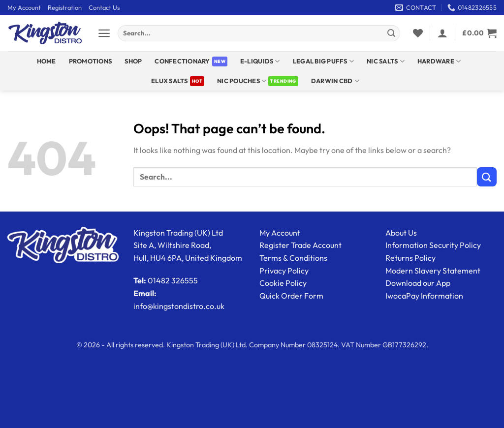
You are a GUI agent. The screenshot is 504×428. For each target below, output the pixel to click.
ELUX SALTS (170, 81)
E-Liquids (260, 61)
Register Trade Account (300, 245)
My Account (24, 7)
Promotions (91, 61)
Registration (65, 7)
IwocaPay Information (424, 296)
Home (47, 61)
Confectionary (182, 61)
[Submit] (391, 33)
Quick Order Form (291, 296)
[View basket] (479, 33)
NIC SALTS (386, 61)
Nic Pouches (242, 81)
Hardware (439, 61)
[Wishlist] (418, 33)
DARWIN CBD (335, 81)
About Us (401, 233)
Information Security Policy (433, 245)
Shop (133, 61)
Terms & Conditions (293, 258)
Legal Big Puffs (323, 61)
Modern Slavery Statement (433, 271)
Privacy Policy (284, 271)
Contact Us (104, 7)
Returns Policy (410, 258)
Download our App (418, 283)
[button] (104, 33)
